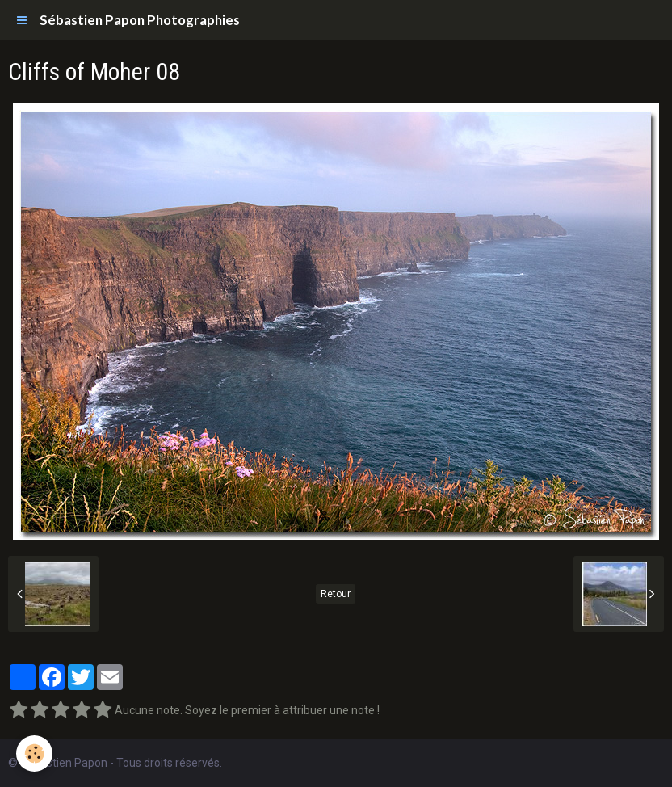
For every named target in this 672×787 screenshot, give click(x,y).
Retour (336, 594)
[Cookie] (34, 753)
